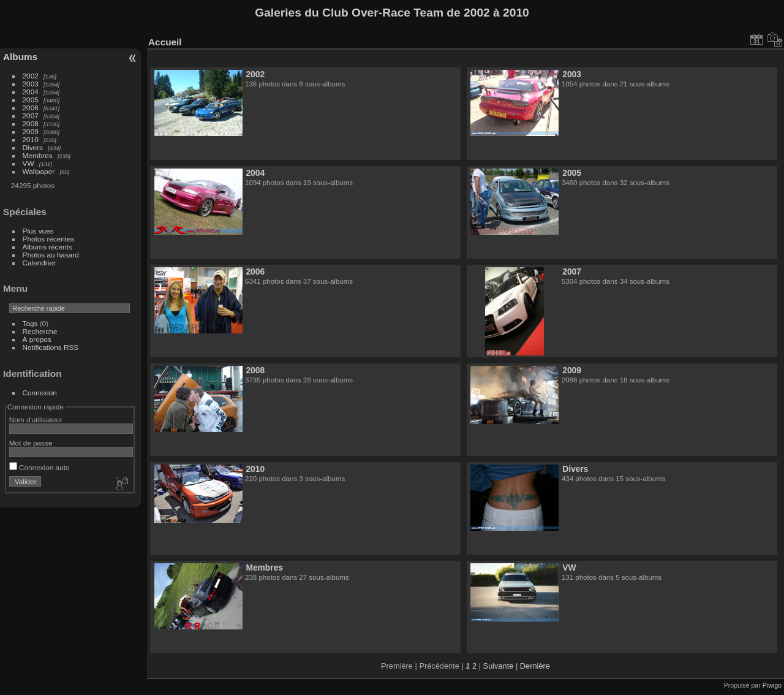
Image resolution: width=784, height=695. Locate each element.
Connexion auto (40, 467)
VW (28, 163)
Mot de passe (31, 443)
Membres (38, 155)
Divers (33, 147)
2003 (31, 84)
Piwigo (772, 685)
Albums (20, 57)
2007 (31, 116)
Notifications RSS (51, 347)
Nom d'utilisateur (36, 420)
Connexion (40, 393)
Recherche (40, 331)
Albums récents (47, 247)
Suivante (499, 666)
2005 (31, 100)
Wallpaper (39, 171)
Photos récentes (49, 239)
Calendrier (39, 263)
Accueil (165, 42)
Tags (30, 323)
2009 (31, 131)
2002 (31, 76)
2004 (31, 92)
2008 (31, 123)
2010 (31, 139)
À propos (37, 339)
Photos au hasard (51, 255)
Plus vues (38, 231)
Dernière (535, 666)
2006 (31, 108)
